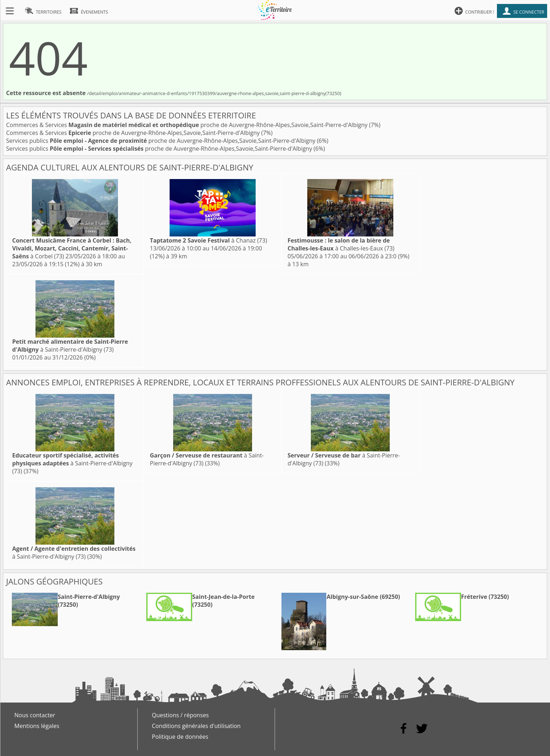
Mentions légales (37, 726)
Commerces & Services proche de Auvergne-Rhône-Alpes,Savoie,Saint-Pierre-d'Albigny (188, 125)
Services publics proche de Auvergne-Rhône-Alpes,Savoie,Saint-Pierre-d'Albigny (162, 141)
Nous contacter (35, 715)
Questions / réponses (181, 715)
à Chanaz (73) (208, 240)
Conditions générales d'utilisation (196, 726)
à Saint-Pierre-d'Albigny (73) (70, 346)
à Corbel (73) (72, 248)
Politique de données (180, 737)
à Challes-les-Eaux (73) (341, 244)
